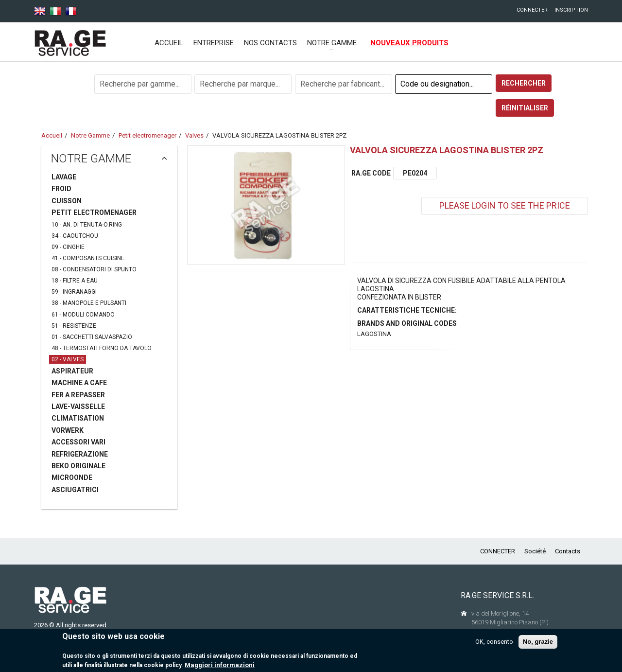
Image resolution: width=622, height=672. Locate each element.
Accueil (169, 43)
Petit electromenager (147, 135)
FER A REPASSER (78, 395)
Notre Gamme (90, 135)
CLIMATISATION (78, 418)
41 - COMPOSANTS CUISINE (88, 258)
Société (535, 551)
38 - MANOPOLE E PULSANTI (89, 303)
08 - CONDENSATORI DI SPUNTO (94, 269)
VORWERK (68, 430)
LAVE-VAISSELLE (78, 407)
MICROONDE (72, 477)
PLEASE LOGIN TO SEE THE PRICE (505, 205)
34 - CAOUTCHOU (75, 236)
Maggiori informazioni (220, 665)
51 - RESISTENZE (74, 326)
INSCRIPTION (571, 10)
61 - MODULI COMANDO (83, 315)
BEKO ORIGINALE (78, 466)
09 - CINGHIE (68, 247)
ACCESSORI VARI (78, 442)
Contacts (568, 551)
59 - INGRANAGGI (74, 292)
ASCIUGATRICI (75, 490)
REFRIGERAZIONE (80, 454)
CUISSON (67, 201)
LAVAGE (64, 177)
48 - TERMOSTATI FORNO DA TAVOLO (102, 348)
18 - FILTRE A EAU (75, 281)
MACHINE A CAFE (79, 383)
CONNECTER (532, 10)
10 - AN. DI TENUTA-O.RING (87, 225)
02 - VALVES (68, 359)
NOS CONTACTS (270, 43)
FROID (61, 189)
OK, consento (494, 642)
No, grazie (538, 642)
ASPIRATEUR (72, 371)
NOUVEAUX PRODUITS (409, 43)
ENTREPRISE (214, 43)
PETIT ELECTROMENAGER (94, 212)
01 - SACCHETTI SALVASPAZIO (92, 337)
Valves (194, 135)
